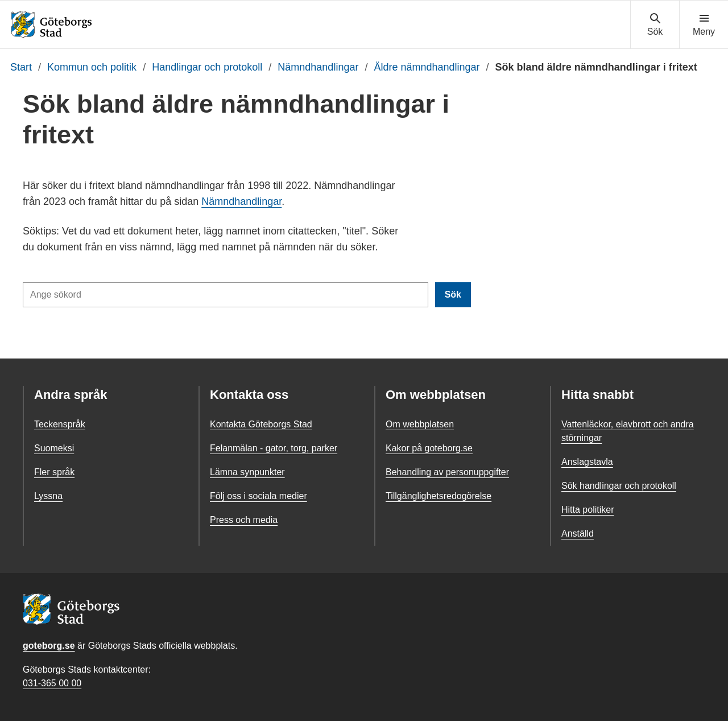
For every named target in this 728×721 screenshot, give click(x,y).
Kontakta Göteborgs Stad (261, 424)
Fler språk (54, 472)
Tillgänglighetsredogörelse (439, 496)
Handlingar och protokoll (207, 67)
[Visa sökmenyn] (655, 25)
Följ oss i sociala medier (258, 496)
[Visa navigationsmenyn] (704, 25)
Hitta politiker (588, 510)
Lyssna (48, 496)
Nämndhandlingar (318, 67)
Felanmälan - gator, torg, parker (274, 448)
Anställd (578, 533)
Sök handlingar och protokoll (619, 486)
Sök (453, 294)
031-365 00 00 (52, 683)
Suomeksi (54, 448)
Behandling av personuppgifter (447, 472)
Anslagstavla (587, 462)
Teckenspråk (60, 424)
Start (21, 67)
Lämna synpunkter (247, 472)
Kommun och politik (92, 67)
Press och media (244, 520)
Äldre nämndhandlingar (427, 67)
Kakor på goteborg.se (429, 448)
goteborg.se (49, 646)
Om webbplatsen (420, 424)
